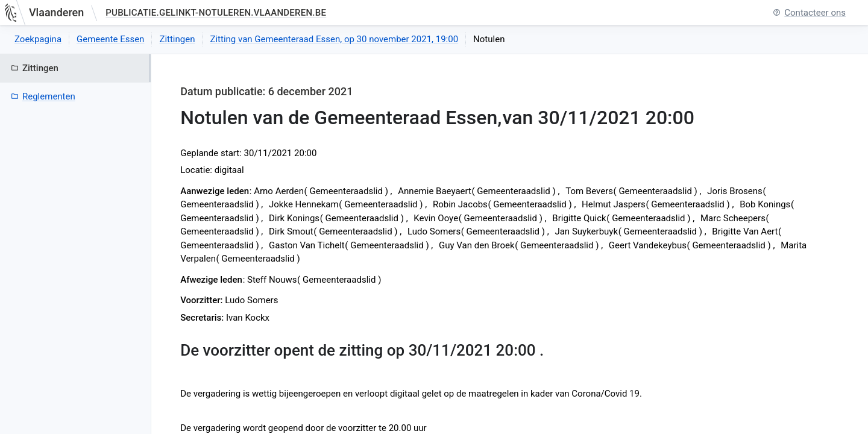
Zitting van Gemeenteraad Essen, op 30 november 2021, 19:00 (334, 39)
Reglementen (43, 96)
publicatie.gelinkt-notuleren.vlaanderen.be (216, 13)
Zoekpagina (38, 39)
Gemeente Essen (110, 39)
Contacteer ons (809, 13)
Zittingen (177, 39)
